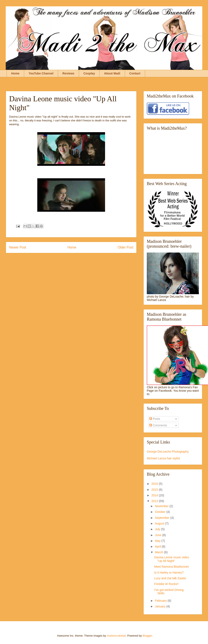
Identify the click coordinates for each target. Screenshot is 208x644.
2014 (155, 495)
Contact (135, 73)
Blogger (147, 636)
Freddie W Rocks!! (166, 584)
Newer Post (18, 247)
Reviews (68, 73)
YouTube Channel (41, 73)
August (160, 523)
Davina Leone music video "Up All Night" (172, 559)
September (162, 518)
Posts (155, 419)
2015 (155, 490)
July (158, 529)
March (159, 552)
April (158, 547)
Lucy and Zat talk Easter (170, 578)
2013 (155, 501)
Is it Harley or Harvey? (169, 573)
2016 (155, 484)
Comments (158, 425)
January (161, 606)
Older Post (125, 247)
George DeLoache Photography (168, 452)
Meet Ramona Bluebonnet (171, 567)
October (161, 512)
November (162, 506)
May (158, 541)
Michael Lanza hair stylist (163, 458)
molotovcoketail (116, 636)
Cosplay (89, 73)
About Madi (112, 73)
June (158, 535)
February (161, 601)
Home (15, 73)
